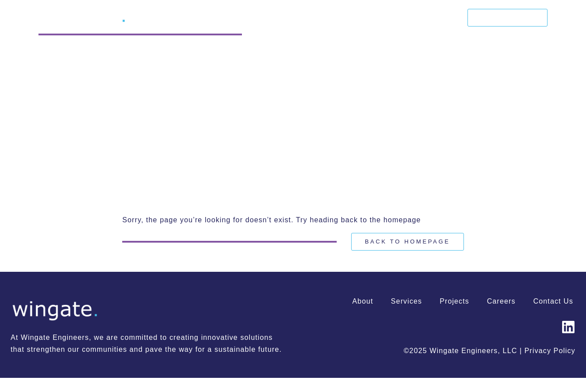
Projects (398, 18)
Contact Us (508, 17)
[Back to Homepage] (408, 242)
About (314, 18)
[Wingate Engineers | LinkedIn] (568, 327)
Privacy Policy (550, 351)
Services (354, 18)
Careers (442, 18)
